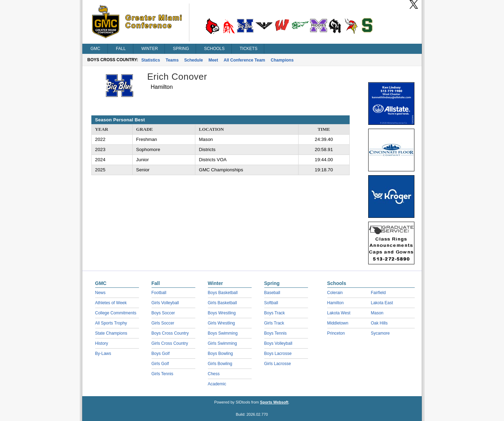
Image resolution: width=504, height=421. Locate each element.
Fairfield (379, 293)
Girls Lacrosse (278, 364)
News (100, 293)
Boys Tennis (275, 333)
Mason (377, 313)
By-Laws (103, 354)
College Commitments (116, 313)
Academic (217, 384)
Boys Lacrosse (278, 354)
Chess (214, 374)
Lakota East (382, 303)
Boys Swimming (223, 333)
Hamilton (335, 303)
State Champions (111, 333)
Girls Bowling (220, 364)
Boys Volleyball (278, 343)
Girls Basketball (222, 303)
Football (159, 293)
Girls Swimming (222, 343)
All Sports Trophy (111, 323)
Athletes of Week (111, 303)
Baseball (272, 293)
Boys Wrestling (222, 313)
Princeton (336, 333)
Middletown (338, 323)
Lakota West (339, 313)
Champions (282, 60)
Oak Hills (379, 323)
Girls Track (274, 323)
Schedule (193, 60)
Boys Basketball (223, 293)
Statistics (151, 60)
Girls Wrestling (222, 323)
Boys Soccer (163, 313)
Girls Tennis (162, 374)
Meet (213, 60)
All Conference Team (244, 60)
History (102, 343)
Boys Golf (161, 354)
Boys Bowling (220, 354)
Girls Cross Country (170, 343)
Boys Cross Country (170, 333)
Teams (172, 60)
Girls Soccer (163, 323)
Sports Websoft (274, 402)
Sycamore (380, 333)
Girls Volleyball (165, 303)
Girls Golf (160, 364)
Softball (271, 303)
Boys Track (275, 313)
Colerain (335, 293)
